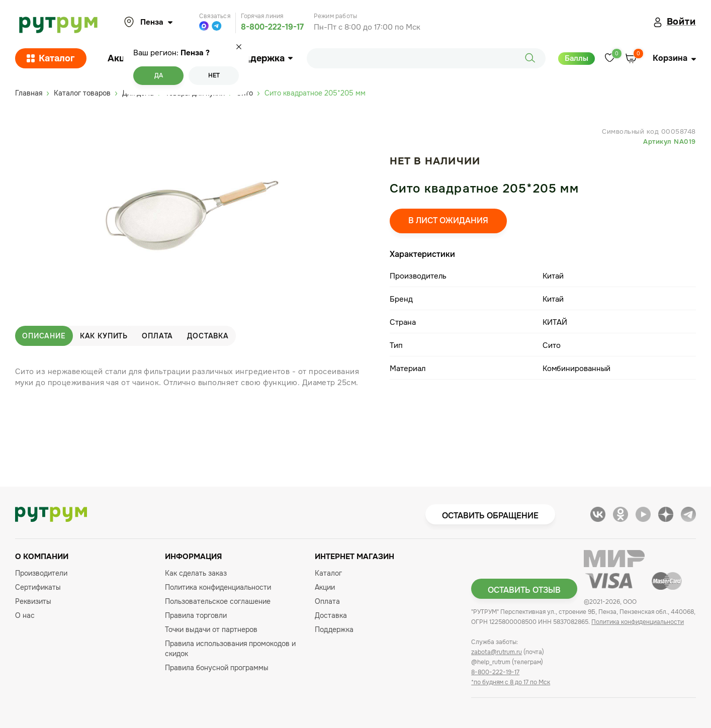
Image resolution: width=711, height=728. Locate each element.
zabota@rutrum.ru (497, 652)
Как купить (104, 336)
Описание (44, 336)
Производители (41, 573)
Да (159, 75)
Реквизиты (33, 601)
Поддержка (262, 58)
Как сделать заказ (196, 573)
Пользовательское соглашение (218, 601)
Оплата (157, 336)
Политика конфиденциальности (218, 587)
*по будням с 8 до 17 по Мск (511, 682)
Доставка (208, 336)
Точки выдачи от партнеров (211, 629)
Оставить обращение (490, 516)
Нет (214, 75)
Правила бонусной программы (217, 668)
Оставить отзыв (524, 590)
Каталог (51, 58)
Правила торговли (196, 615)
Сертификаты (38, 587)
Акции (122, 58)
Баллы (576, 58)
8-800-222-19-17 (272, 27)
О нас (25, 615)
